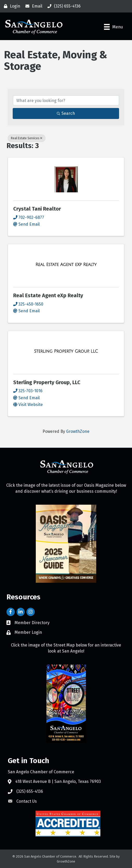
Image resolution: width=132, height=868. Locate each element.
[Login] (11, 6)
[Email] (33, 6)
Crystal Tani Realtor (37, 209)
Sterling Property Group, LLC (47, 382)
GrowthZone (78, 431)
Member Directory (32, 623)
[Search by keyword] (66, 100)
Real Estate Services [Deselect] (27, 138)
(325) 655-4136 (30, 791)
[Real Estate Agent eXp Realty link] (66, 265)
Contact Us (27, 801)
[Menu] (113, 27)
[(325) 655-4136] (63, 6)
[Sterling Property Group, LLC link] (66, 351)
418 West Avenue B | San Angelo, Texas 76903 (58, 781)
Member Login (28, 632)
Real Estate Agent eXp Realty (48, 295)
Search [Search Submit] (66, 113)
